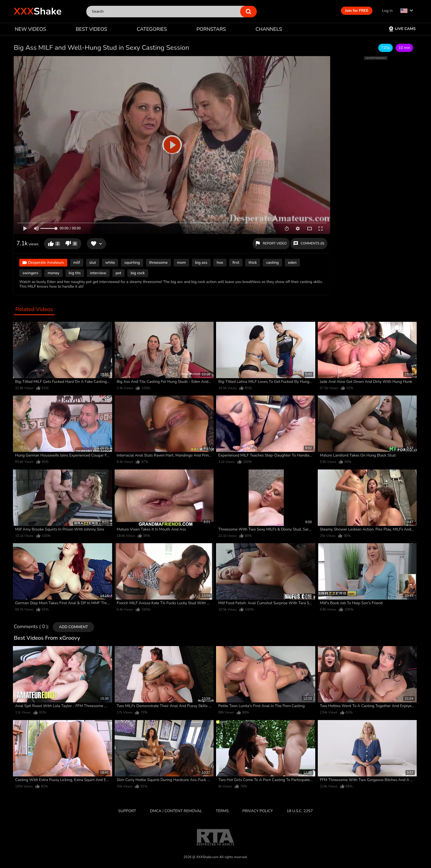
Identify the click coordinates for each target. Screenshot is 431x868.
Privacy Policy (258, 811)
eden (292, 263)
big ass (201, 263)
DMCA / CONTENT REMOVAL (176, 811)
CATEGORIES (152, 29)
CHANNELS (269, 29)
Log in (387, 11)
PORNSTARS (211, 29)
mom (181, 263)
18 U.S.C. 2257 (300, 811)
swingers (30, 273)
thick (253, 263)
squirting (132, 263)
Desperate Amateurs (43, 263)
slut (93, 263)
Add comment (73, 627)
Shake (38, 11)
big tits (75, 273)
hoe (220, 263)
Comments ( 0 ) (31, 627)
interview (98, 273)
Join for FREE (357, 11)
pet (119, 273)
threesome (158, 263)
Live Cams (402, 29)
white (110, 263)
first (236, 263)
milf (77, 263)
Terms (222, 811)
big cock (138, 273)
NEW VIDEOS (31, 29)
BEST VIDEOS (91, 29)
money (53, 273)
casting (272, 263)
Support (127, 811)
